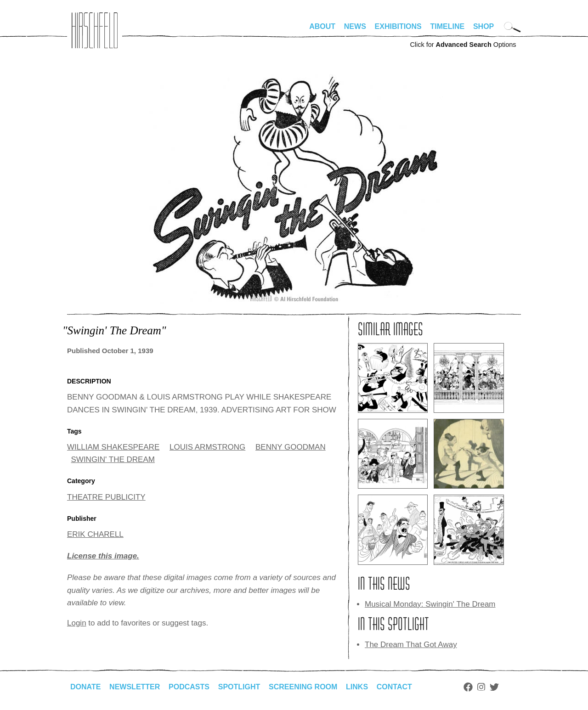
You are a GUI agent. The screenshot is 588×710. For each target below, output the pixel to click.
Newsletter (135, 687)
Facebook (468, 687)
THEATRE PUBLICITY (106, 497)
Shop (483, 26)
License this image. (103, 556)
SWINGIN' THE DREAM (113, 459)
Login (77, 623)
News (355, 26)
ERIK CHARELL (95, 534)
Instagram (481, 687)
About (322, 26)
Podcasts (189, 687)
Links (357, 687)
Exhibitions (398, 26)
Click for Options (463, 45)
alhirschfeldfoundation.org (95, 30)
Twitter (494, 687)
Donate (85, 687)
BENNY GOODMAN (291, 447)
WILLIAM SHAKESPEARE (113, 447)
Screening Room (303, 687)
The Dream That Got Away (411, 645)
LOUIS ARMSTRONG (207, 447)
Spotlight (239, 687)
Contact (394, 687)
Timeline (448, 26)
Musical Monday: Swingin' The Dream (430, 604)
